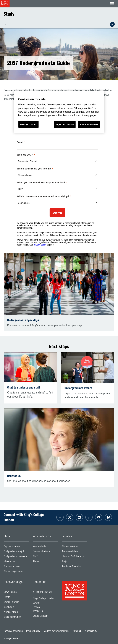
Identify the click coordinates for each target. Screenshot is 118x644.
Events (16, 598)
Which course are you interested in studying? (43, 196)
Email (20, 142)
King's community (16, 618)
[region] (59, 112)
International (16, 562)
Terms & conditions (13, 631)
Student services (74, 547)
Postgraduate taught (16, 552)
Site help (77, 631)
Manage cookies (12, 638)
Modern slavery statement (56, 631)
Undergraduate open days (23, 320)
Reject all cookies (65, 124)
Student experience (16, 572)
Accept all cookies (89, 124)
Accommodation (74, 552)
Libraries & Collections (74, 557)
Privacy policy (33, 631)
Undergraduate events (78, 388)
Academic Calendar (74, 567)
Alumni (45, 562)
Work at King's (16, 613)
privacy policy (40, 245)
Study (9, 14)
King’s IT (74, 562)
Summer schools (16, 567)
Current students (45, 552)
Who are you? (25, 155)
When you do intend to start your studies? (41, 183)
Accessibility (91, 631)
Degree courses (16, 547)
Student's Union (16, 603)
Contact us (14, 476)
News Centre (16, 593)
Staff (45, 557)
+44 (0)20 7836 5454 (43, 592)
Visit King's (16, 608)
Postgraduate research (16, 557)
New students (45, 547)
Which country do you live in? (34, 169)
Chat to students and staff (24, 387)
